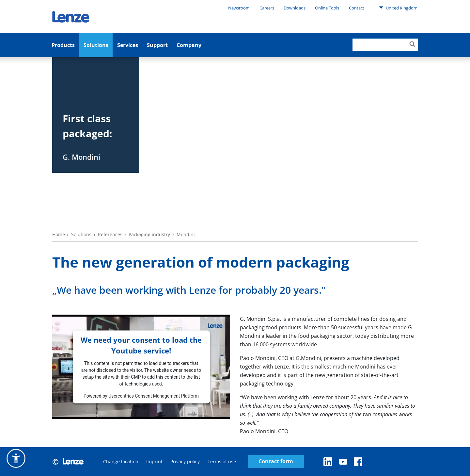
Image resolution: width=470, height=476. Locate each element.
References (110, 234)
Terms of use (222, 461)
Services (128, 45)
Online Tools (327, 8)
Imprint (154, 461)
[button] (16, 458)
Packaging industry (149, 234)
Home (59, 234)
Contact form (276, 461)
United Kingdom (398, 8)
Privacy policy (185, 461)
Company (189, 45)
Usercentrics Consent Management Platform (154, 396)
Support (157, 45)
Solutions (96, 45)
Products (63, 45)
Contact (357, 8)
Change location (121, 461)
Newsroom (239, 8)
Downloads (295, 8)
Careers (267, 8)
